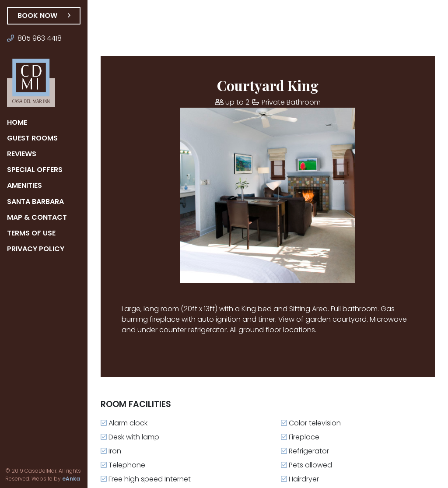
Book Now (44, 16)
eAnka (59, 479)
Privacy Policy (37, 249)
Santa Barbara (37, 202)
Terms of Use (33, 233)
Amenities (27, 185)
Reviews (24, 154)
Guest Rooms (33, 138)
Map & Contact (37, 217)
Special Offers (37, 170)
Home (18, 122)
